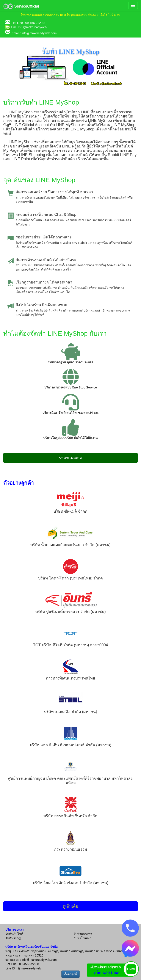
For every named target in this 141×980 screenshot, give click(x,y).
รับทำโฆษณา (83, 938)
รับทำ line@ (13, 938)
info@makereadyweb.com (39, 33)
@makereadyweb (35, 27)
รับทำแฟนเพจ (83, 934)
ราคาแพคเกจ (70, 458)
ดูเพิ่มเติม (70, 906)
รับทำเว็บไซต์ (14, 934)
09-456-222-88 (35, 23)
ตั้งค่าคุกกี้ (70, 974)
